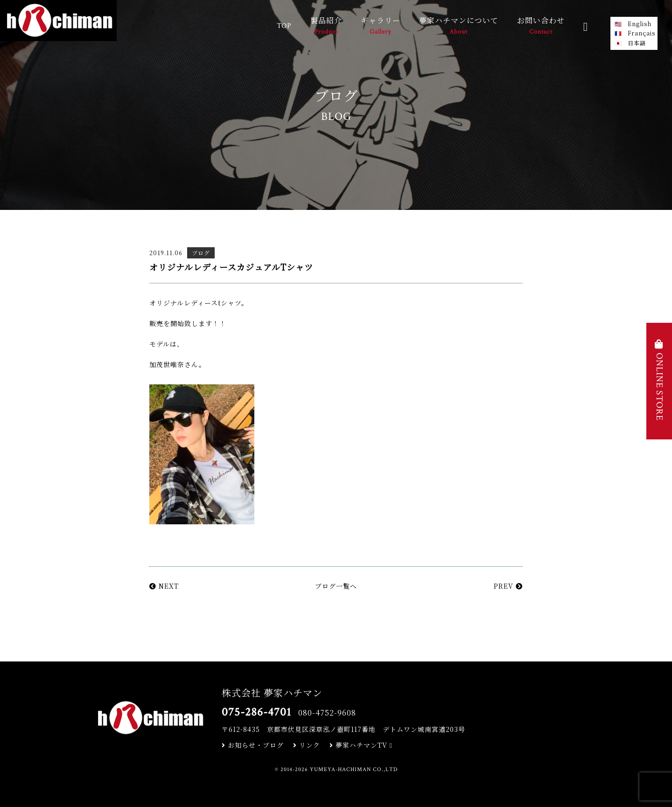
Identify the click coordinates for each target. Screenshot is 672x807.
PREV (508, 586)
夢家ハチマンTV (361, 745)
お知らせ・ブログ (253, 745)
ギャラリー (381, 26)
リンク (307, 745)
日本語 (637, 43)
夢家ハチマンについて (459, 26)
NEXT (164, 586)
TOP (284, 26)
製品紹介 (326, 26)
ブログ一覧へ (336, 586)
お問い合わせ (541, 26)
